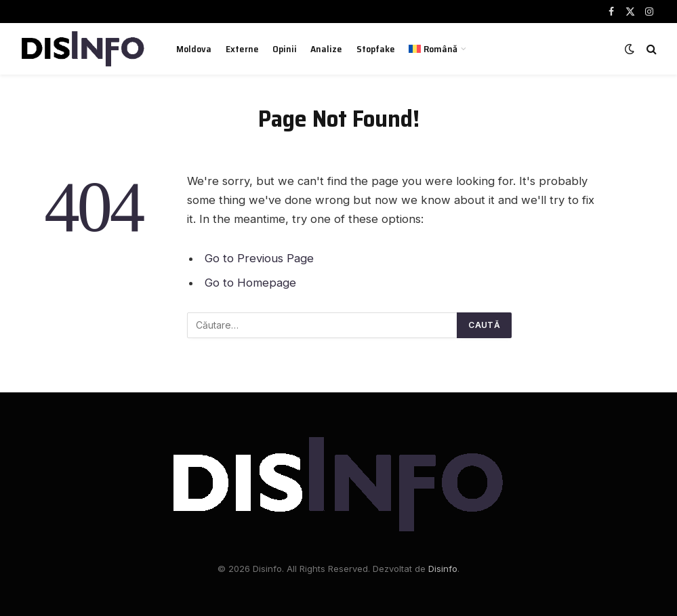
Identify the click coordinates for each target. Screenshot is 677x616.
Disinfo (443, 569)
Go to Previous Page (259, 258)
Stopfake (376, 49)
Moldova (194, 49)
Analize (326, 49)
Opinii (285, 49)
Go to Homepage (250, 283)
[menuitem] (438, 49)
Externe (242, 49)
